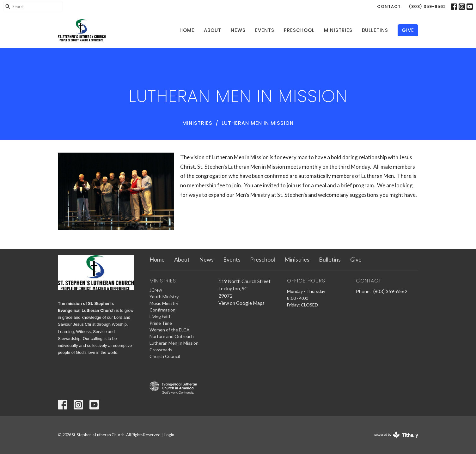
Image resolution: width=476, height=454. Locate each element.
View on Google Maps (241, 303)
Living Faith (161, 316)
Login (169, 435)
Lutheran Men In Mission (174, 343)
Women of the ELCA (170, 330)
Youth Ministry (164, 297)
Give (408, 30)
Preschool (299, 30)
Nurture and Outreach (172, 336)
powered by (396, 435)
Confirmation (162, 310)
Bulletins (375, 30)
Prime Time (161, 323)
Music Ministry (164, 303)
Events (265, 30)
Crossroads (161, 350)
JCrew (156, 290)
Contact (389, 6)
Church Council (165, 356)
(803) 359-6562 (427, 6)
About (213, 30)
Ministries (338, 30)
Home (187, 30)
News (238, 30)
